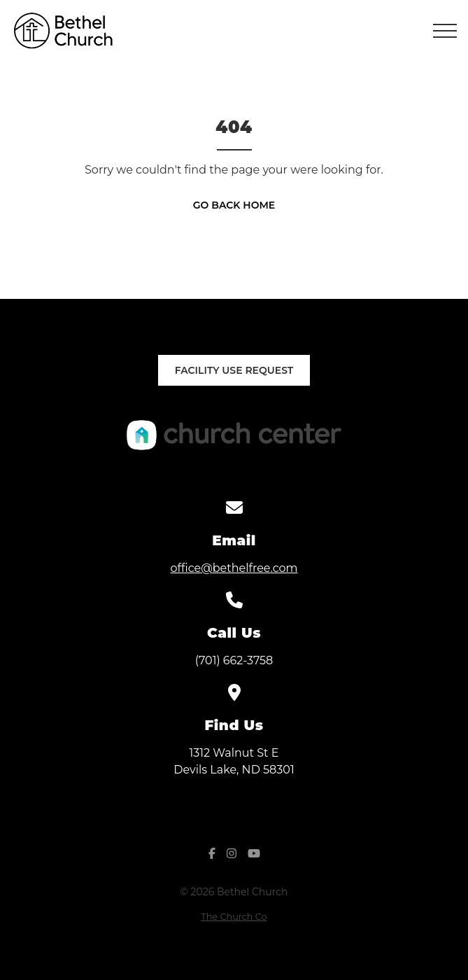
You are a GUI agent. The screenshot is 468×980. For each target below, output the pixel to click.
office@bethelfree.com (234, 568)
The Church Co (234, 917)
